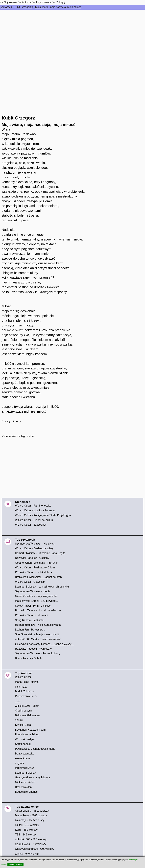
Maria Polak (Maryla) (27, 682)
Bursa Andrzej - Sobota (29, 658)
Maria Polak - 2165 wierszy (31, 815)
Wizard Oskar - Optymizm (30, 582)
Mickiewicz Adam (25, 782)
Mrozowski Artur (24, 768)
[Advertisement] (72, 35)
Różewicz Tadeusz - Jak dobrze (34, 572)
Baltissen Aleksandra (27, 715)
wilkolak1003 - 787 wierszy (31, 839)
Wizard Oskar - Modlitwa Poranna (35, 510)
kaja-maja (21, 687)
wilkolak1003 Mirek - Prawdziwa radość (38, 639)
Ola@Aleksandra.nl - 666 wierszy (35, 849)
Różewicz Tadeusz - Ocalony (32, 558)
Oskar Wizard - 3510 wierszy (32, 811)
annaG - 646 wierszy (27, 854)
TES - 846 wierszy (26, 835)
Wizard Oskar (23, 677)
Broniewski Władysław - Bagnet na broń (38, 577)
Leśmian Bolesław (26, 773)
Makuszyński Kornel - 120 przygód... (36, 601)
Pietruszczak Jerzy (26, 696)
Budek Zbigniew (24, 691)
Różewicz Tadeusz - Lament (32, 615)
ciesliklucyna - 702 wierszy (31, 844)
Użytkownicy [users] (44, 2)
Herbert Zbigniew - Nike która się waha (38, 625)
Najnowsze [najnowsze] (10, 2)
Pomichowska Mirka (27, 734)
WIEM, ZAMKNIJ (15, 865)
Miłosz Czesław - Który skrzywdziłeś (36, 596)
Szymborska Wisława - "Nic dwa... (35, 544)
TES (18, 701)
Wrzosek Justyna (25, 739)
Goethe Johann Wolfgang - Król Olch (37, 563)
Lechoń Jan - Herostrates (30, 630)
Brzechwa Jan (23, 787)
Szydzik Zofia (23, 725)
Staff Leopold (23, 744)
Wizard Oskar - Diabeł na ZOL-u (34, 520)
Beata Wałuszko (25, 754)
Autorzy (6, 7)
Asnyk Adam (22, 758)
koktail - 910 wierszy (27, 825)
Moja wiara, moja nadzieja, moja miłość (58, 7)
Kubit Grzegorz (23, 7)
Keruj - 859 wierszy (26, 830)
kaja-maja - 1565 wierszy (30, 820)
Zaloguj (61, 2)
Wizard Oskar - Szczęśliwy (31, 525)
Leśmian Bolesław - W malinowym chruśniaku (42, 587)
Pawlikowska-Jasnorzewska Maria (35, 749)
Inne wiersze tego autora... (21, 436)
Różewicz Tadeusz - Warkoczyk (34, 649)
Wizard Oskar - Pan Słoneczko (33, 506)
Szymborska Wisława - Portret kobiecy (38, 653)
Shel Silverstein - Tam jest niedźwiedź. (38, 634)
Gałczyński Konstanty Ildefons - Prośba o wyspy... (44, 644)
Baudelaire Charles (26, 792)
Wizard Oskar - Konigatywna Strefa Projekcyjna (43, 515)
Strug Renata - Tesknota (29, 620)
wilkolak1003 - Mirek (27, 706)
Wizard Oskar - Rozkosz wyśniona (35, 568)
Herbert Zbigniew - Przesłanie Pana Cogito (40, 553)
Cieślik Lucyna (24, 711)
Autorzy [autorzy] (26, 2)
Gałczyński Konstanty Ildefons (33, 777)
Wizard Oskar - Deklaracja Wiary (34, 548)
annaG (19, 720)
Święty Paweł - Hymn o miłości (33, 606)
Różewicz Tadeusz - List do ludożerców (38, 611)
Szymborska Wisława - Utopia (33, 591)
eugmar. (20, 763)
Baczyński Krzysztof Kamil (31, 730)
